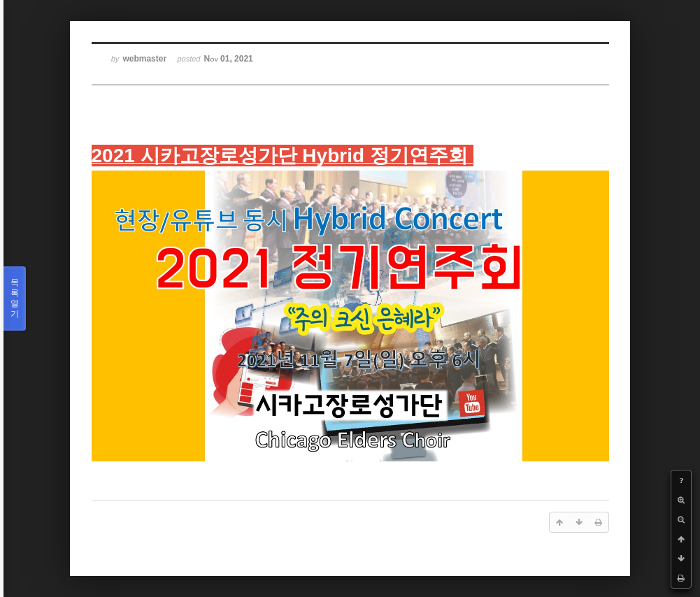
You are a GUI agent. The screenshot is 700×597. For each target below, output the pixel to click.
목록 (15, 298)
